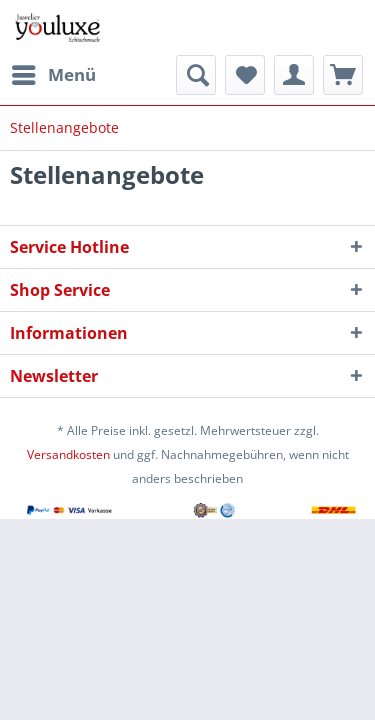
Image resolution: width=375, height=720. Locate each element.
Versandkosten (68, 454)
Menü (54, 72)
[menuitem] (53, 75)
